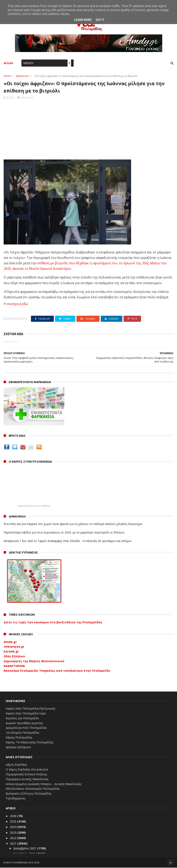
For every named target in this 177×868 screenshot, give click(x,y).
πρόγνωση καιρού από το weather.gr (34, 506)
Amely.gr (10, 642)
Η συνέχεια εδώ (16, 304)
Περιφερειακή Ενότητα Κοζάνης (26, 775)
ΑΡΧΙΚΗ (8, 63)
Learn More (83, 20)
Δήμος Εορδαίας (16, 765)
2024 (14, 827)
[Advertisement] (89, 129)
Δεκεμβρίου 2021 (25, 849)
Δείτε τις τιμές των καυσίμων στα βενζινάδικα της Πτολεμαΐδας (53, 623)
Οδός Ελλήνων (14, 657)
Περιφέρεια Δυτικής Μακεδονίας (27, 779)
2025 (14, 822)
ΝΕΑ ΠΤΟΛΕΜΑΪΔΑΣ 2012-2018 (23, 863)
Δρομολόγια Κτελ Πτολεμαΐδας (26, 728)
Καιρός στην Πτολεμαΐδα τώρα (26, 714)
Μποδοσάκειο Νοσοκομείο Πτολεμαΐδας (33, 789)
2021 (14, 844)
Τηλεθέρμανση (15, 799)
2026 (14, 816)
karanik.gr (11, 652)
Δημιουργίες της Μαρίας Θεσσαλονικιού (34, 661)
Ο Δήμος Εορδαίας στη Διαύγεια (27, 770)
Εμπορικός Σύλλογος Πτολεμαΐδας (29, 794)
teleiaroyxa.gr (14, 647)
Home (7, 76)
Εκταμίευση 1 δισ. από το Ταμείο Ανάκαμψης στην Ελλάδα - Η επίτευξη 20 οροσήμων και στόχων (68, 541)
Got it (100, 20)
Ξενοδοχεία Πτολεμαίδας (22, 733)
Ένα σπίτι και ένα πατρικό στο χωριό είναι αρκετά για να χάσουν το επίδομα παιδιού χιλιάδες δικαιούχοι (73, 524)
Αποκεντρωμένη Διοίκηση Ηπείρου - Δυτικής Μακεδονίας (43, 784)
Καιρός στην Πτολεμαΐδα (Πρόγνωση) (30, 709)
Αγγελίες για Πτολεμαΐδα (22, 719)
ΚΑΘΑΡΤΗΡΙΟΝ (14, 666)
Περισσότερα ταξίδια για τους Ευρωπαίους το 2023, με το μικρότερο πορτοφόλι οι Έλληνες (64, 533)
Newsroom (22, 76)
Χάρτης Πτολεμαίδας (19, 738)
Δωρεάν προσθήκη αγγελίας (24, 723)
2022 (14, 838)
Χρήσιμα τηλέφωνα (18, 747)
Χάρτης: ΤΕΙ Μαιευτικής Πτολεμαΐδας (30, 743)
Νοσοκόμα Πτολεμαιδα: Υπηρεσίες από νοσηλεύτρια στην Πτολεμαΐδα (57, 671)
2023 (14, 833)
